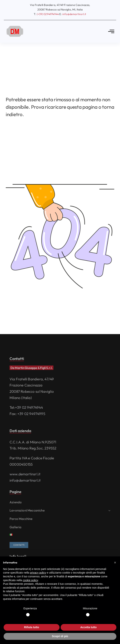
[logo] (15, 26)
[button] (115, 563)
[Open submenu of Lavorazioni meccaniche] (109, 511)
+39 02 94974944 (29, 408)
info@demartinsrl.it (25, 481)
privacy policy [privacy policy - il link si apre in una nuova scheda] (38, 573)
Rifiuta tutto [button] (32, 627)
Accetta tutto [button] (89, 627)
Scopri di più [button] (60, 636)
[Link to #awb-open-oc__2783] (111, 31)
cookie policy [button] (30, 580)
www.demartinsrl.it (25, 475)
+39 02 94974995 (31, 415)
